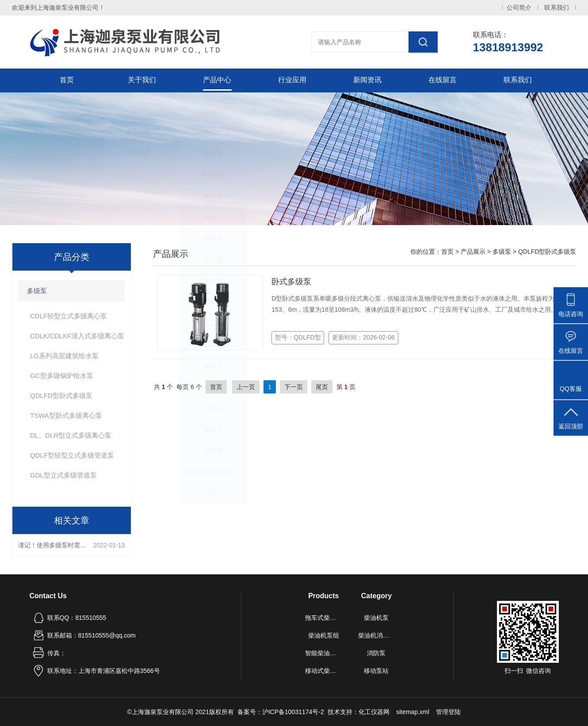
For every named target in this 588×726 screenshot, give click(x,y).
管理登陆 (448, 712)
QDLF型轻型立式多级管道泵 (72, 455)
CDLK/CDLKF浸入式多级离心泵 (77, 336)
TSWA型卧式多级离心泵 (66, 415)
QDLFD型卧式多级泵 (61, 395)
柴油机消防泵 (377, 635)
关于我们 (142, 80)
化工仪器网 (374, 712)
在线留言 (443, 80)
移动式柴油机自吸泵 (324, 671)
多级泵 (37, 291)
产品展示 (473, 252)
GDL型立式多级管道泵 (63, 475)
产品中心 (217, 80)
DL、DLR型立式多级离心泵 (71, 435)
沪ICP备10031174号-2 (293, 712)
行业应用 (292, 80)
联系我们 (557, 8)
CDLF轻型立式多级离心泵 (69, 316)
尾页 (322, 387)
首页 (67, 80)
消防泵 (376, 653)
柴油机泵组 (324, 635)
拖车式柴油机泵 (324, 618)
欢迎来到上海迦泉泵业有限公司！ (58, 8)
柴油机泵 (376, 618)
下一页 (294, 387)
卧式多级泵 (291, 282)
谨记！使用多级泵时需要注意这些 (54, 545)
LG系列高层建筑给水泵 (64, 356)
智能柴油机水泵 (324, 653)
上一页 (246, 387)
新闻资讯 (367, 80)
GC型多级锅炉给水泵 (62, 376)
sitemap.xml (413, 712)
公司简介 (519, 8)
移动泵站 (376, 671)
